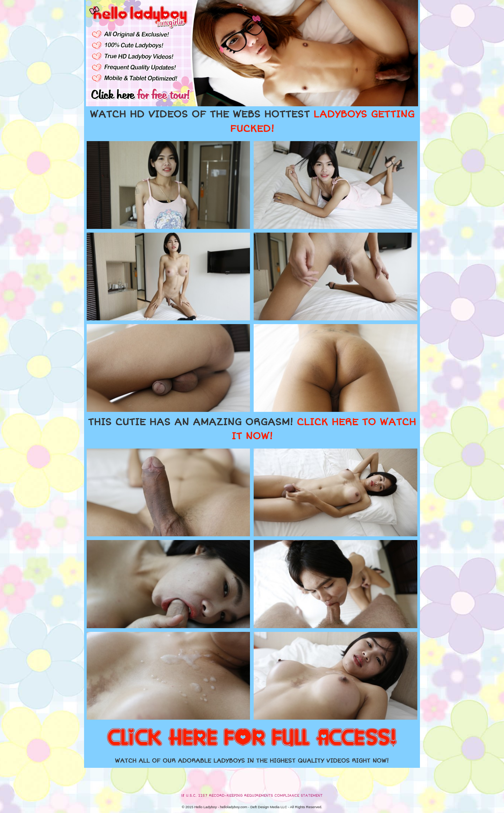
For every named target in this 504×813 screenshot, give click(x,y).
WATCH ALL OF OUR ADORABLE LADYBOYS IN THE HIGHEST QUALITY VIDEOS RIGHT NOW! (252, 761)
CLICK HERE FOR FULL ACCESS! (252, 738)
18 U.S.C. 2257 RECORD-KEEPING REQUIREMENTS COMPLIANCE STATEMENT (252, 796)
